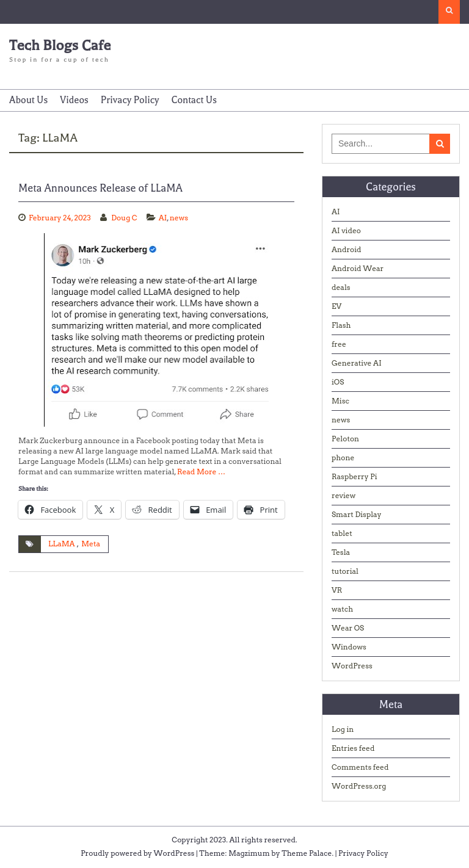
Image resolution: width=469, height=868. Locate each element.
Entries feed (353, 748)
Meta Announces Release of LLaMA (100, 188)
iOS (338, 382)
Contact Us (194, 100)
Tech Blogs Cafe (60, 45)
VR (337, 590)
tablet (342, 533)
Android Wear (358, 268)
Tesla (341, 552)
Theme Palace (307, 853)
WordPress (352, 666)
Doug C (124, 218)
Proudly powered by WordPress (137, 853)
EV (336, 306)
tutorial (345, 571)
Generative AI (357, 363)
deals (341, 287)
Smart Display (357, 514)
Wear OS (348, 628)
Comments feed (360, 767)
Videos (74, 100)
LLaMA (62, 544)
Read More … (201, 472)
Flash (341, 325)
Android (347, 249)
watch (342, 609)
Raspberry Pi (354, 476)
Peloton (345, 439)
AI (163, 218)
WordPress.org (359, 786)
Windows (349, 647)
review (344, 495)
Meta (91, 544)
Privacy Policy (130, 100)
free (339, 344)
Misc (340, 401)
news (179, 218)
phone (343, 458)
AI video (346, 230)
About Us (28, 100)
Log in (343, 729)
